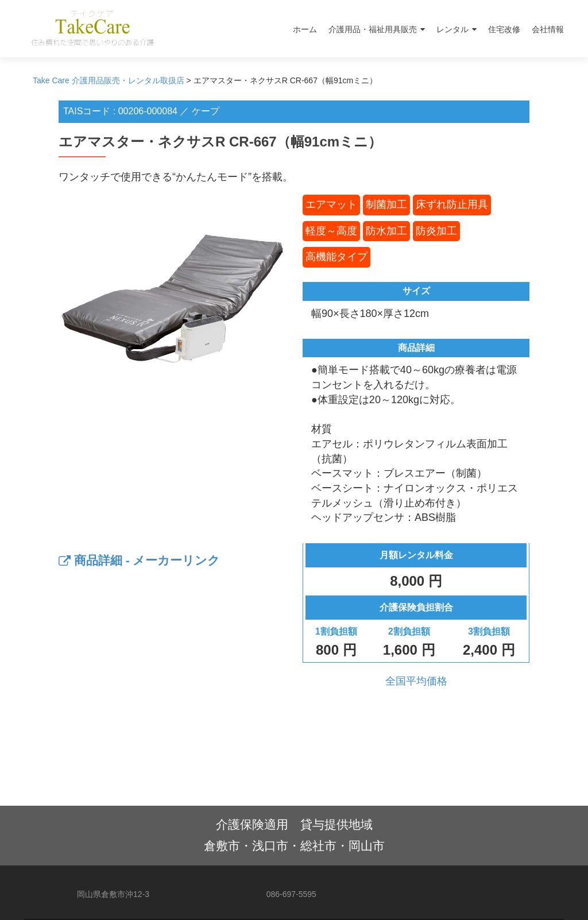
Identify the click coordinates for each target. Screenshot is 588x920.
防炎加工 (436, 231)
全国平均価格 (416, 681)
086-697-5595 (291, 894)
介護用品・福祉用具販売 (373, 29)
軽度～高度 (331, 231)
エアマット (331, 204)
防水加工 (386, 231)
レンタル (452, 29)
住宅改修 (504, 29)
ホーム (305, 29)
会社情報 (548, 29)
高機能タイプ (336, 257)
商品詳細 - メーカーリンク (140, 560)
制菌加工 (386, 204)
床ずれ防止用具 (452, 204)
